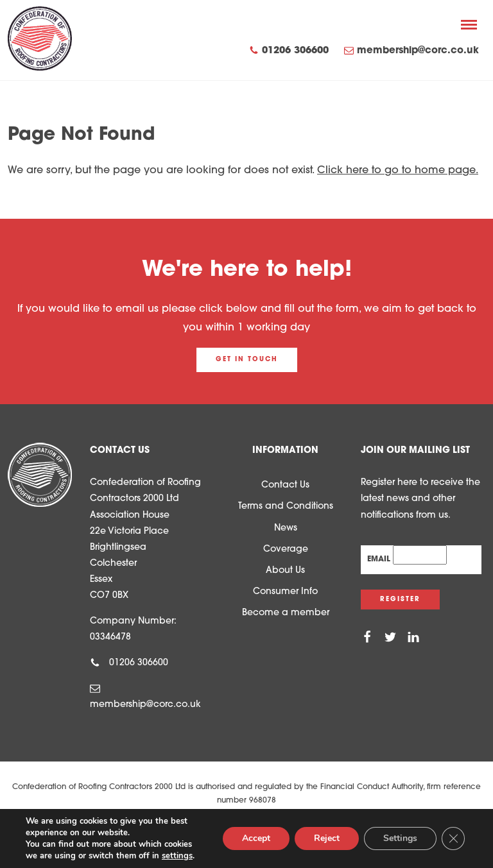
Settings (400, 838)
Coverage (286, 549)
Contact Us (285, 485)
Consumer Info (285, 592)
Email (380, 559)
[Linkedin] (413, 638)
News (286, 528)
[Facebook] (367, 638)
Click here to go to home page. (398, 171)
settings (177, 856)
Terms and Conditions (286, 506)
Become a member (286, 613)
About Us (285, 571)
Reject (327, 838)
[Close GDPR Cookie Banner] (453, 838)
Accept (256, 838)
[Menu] (469, 24)
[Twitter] (390, 638)
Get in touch (247, 360)
